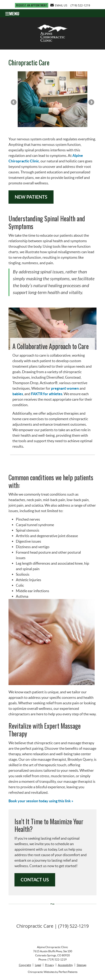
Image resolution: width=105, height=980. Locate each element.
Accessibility (65, 965)
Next (91, 103)
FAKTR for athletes (47, 394)
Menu (12, 13)
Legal (38, 965)
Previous (14, 103)
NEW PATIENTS (31, 197)
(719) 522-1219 (80, 5)
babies (18, 394)
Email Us (59, 5)
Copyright (25, 965)
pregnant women (65, 388)
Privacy (50, 965)
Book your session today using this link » (41, 801)
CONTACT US (35, 880)
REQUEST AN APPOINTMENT (32, 5)
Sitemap (82, 965)
